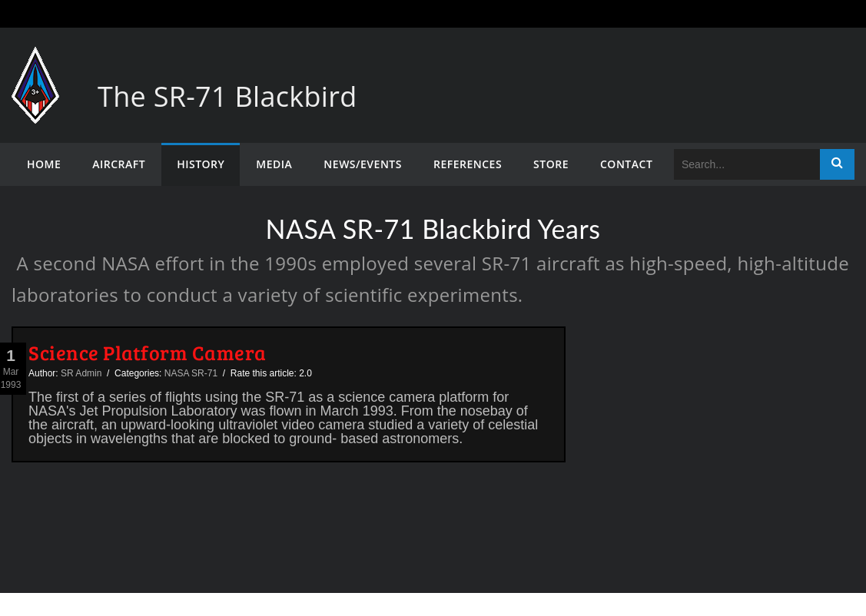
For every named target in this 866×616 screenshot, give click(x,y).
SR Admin (81, 373)
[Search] (747, 164)
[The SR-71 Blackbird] (35, 62)
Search (837, 164)
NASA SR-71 (191, 373)
